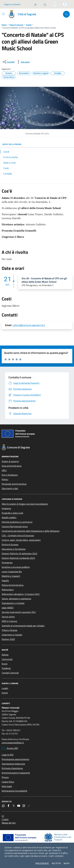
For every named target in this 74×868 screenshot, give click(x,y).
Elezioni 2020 (8, 639)
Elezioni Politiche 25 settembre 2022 (19, 553)
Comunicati (7, 659)
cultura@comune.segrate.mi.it (29, 325)
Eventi (29, 25)
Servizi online (8, 617)
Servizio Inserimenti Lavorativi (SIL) (19, 612)
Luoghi (5, 688)
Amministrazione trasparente (16, 773)
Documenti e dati (10, 488)
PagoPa (5, 581)
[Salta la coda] (35, 4)
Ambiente (6, 508)
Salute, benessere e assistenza (16, 599)
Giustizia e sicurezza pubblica (16, 567)
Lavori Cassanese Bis (12, 572)
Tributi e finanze (9, 630)
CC (3, 816)
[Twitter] (14, 806)
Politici (5, 479)
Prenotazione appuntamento (15, 759)
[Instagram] (24, 806)
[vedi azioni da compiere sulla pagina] (23, 62)
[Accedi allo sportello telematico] (55, 4)
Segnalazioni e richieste (13, 603)
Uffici (4, 470)
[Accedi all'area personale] (65, 4)
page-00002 (8, 608)
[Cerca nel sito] (66, 14)
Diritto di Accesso (10, 544)
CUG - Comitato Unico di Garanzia (18, 535)
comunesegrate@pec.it (13, 743)
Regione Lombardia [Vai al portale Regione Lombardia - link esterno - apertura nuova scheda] (12, 4)
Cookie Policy (8, 782)
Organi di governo (10, 461)
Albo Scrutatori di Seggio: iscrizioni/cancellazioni (25, 504)
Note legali (7, 786)
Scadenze (6, 668)
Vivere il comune (16, 25)
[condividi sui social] (8, 62)
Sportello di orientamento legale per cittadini (23, 626)
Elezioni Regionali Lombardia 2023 (18, 558)
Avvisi (5, 664)
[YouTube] (19, 806)
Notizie (5, 655)
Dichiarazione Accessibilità (14, 791)
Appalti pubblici (9, 517)
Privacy (5, 777)
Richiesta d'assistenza (12, 768)
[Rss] (29, 806)
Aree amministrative (12, 466)
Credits (5, 819)
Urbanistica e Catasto (12, 635)
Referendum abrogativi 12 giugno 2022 (21, 594)
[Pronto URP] (45, 4)
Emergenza (7, 563)
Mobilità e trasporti (11, 576)
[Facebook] (8, 806)
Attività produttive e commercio (17, 522)
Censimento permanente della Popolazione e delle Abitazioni (31, 531)
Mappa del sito (9, 823)
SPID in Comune (9, 621)
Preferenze (42, 863)
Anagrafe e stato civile (12, 513)
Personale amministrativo (14, 484)
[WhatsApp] (3, 806)
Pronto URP (10, 748)
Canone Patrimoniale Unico (15, 526)
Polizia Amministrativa (13, 585)
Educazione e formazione (14, 549)
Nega (67, 863)
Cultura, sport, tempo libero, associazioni (21, 540)
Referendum (8, 590)
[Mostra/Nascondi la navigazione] (3, 14)
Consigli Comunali (10, 673)
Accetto (56, 863)
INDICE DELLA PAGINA (37, 144)
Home (4, 25)
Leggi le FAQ (8, 755)
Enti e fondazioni (10, 475)
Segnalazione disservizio (13, 764)
